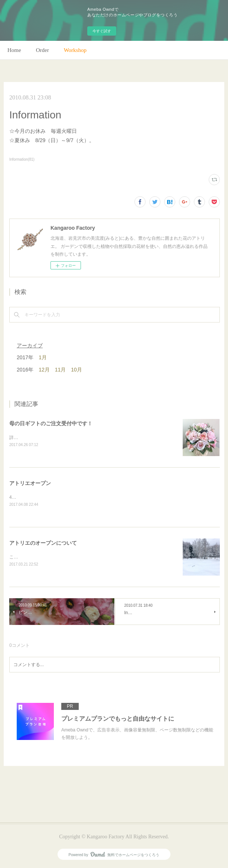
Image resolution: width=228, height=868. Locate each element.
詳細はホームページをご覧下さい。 (45, 438)
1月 (43, 357)
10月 (76, 370)
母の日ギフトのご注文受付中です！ (51, 423)
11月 (61, 370)
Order (43, 50)
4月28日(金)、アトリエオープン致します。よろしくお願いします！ (77, 497)
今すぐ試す (102, 31)
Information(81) (22, 159)
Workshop (75, 50)
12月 (44, 370)
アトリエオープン (30, 483)
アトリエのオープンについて (43, 543)
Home (14, 50)
